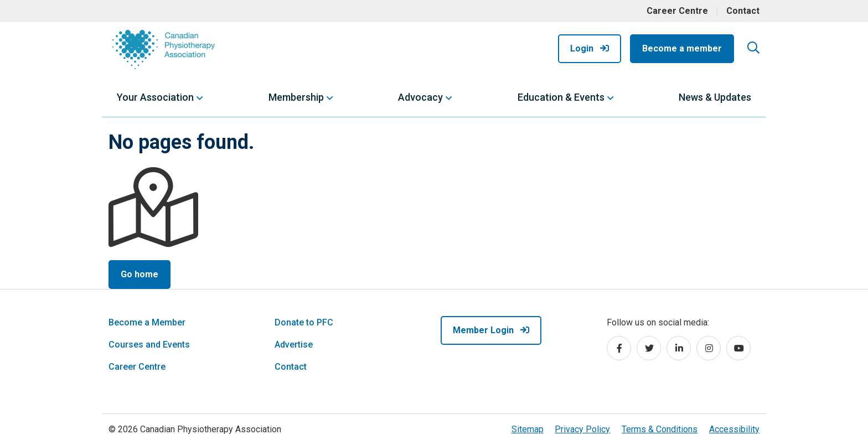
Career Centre (677, 11)
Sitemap (528, 429)
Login (590, 48)
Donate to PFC (304, 322)
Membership (296, 97)
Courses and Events (149, 345)
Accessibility (734, 429)
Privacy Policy (582, 429)
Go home (139, 274)
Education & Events (561, 97)
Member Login (491, 330)
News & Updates (715, 97)
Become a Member (147, 322)
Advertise (294, 345)
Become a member (682, 48)
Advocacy (420, 97)
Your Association (155, 97)
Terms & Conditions (660, 429)
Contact (743, 11)
